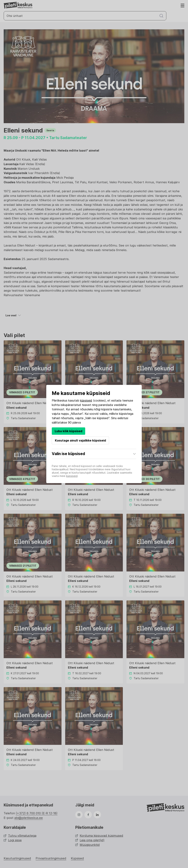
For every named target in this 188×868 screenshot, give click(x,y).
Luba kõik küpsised (68, 431)
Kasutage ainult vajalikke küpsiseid (80, 440)
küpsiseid (86, 400)
